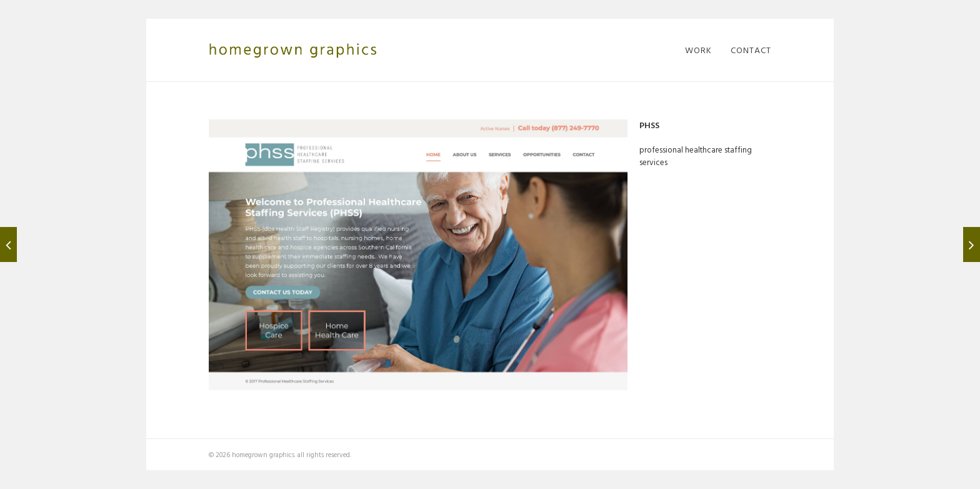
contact (751, 50)
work (698, 50)
